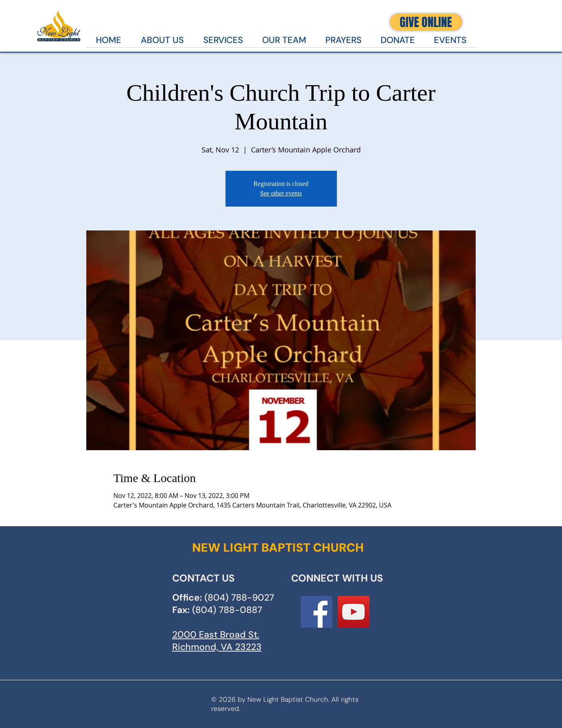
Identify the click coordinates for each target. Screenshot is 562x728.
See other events (281, 193)
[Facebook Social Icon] (317, 612)
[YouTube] (354, 612)
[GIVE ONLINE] (426, 22)
